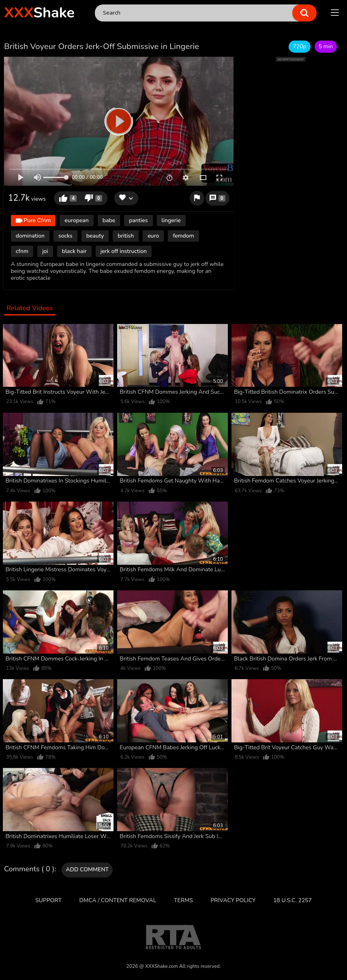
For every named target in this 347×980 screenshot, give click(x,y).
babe (109, 220)
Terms (183, 900)
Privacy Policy (233, 900)
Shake (39, 13)
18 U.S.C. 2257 (292, 900)
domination (30, 236)
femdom (183, 236)
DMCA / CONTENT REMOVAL (118, 900)
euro (153, 236)
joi (45, 251)
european (76, 220)
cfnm (22, 251)
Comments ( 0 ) (29, 869)
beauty (95, 236)
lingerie (171, 220)
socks (65, 236)
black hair (74, 251)
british (126, 236)
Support (48, 900)
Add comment (87, 870)
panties (138, 220)
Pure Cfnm (33, 221)
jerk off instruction (124, 251)
